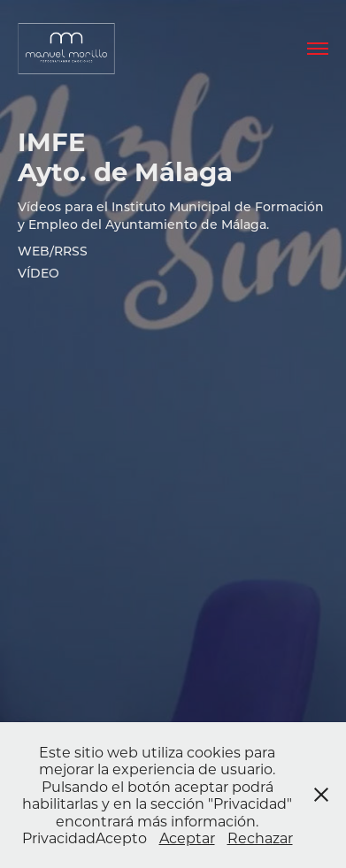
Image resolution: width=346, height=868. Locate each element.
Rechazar (260, 838)
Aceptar (187, 838)
